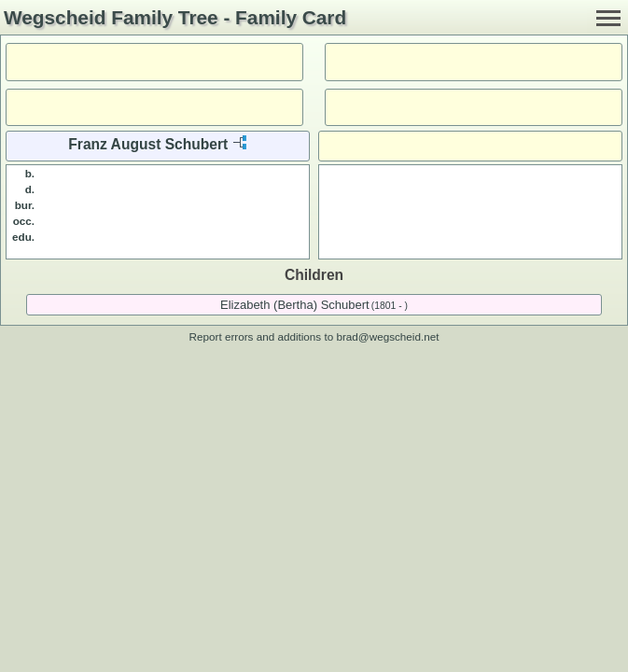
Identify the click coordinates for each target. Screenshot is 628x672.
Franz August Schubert (148, 144)
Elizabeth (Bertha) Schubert (295, 305)
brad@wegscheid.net (387, 336)
